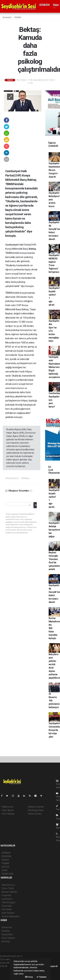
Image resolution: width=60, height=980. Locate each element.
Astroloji (6, 941)
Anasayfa (7, 17)
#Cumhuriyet (12, 478)
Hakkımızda (7, 807)
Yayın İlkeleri (8, 810)
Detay (29, 977)
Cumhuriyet (12, 245)
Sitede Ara (7, 927)
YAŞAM (18, 17)
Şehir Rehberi (8, 913)
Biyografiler (7, 934)
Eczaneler (6, 895)
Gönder (36, 505)
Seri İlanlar (7, 909)
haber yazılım (7, 973)
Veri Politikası (8, 814)
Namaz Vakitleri (9, 892)
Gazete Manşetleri (11, 916)
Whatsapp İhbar (36, 810)
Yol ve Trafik (8, 888)
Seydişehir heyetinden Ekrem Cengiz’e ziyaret (54, 170)
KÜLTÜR (5, 867)
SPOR (4, 870)
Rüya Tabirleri (8, 938)
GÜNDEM (44, 5)
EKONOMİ (6, 856)
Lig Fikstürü (7, 899)
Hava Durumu (8, 885)
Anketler (6, 931)
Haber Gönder (35, 814)
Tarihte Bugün (9, 902)
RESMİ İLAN (7, 874)
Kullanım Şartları (36, 807)
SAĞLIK (5, 860)
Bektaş (32, 249)
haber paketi (6, 969)
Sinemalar (7, 906)
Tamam (41, 977)
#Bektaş (25, 478)
